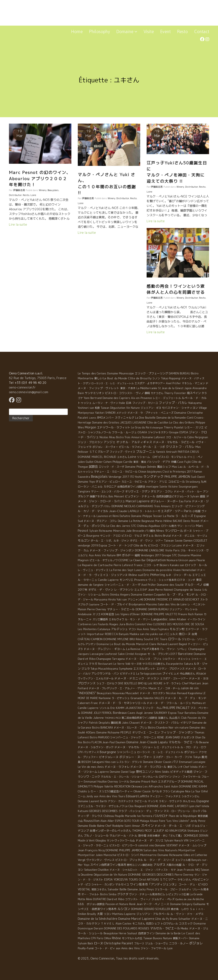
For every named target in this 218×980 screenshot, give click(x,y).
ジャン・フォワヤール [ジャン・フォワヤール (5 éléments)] (153, 948)
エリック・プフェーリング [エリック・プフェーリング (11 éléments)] (151, 373)
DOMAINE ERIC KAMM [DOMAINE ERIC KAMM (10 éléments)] (193, 786)
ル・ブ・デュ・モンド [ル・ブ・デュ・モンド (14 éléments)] (181, 594)
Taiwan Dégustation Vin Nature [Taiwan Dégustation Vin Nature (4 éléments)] (120, 408)
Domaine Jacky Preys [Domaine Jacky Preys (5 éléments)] (141, 889)
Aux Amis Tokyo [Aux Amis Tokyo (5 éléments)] (147, 629)
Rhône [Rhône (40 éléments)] (116, 938)
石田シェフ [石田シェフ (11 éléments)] (153, 923)
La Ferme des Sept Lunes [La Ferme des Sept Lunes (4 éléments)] (126, 570)
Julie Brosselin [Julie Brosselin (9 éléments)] (135, 531)
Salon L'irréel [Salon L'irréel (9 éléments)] (126, 654)
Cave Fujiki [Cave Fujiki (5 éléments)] (184, 462)
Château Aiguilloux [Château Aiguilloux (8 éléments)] (149, 526)
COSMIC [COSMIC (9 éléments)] (124, 560)
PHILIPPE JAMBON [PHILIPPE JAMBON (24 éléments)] (177, 477)
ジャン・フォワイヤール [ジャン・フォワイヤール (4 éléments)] (186, 777)
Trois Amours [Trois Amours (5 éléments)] (162, 506)
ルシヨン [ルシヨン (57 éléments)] (124, 909)
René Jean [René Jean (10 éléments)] (136, 904)
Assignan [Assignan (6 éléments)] (141, 654)
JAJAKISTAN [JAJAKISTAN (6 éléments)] (133, 708)
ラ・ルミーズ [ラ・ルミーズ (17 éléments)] (184, 516)
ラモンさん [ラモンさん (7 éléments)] (184, 879)
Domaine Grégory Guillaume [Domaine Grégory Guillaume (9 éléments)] (188, 904)
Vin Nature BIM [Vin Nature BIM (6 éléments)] (111, 555)
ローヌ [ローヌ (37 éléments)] (98, 943)
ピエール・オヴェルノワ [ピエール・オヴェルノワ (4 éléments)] (104, 560)
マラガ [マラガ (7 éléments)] (93, 664)
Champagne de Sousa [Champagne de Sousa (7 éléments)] (188, 590)
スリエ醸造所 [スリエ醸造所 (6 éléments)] (100, 619)
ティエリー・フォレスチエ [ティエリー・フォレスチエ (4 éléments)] (165, 796)
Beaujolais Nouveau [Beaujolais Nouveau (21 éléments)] (111, 693)
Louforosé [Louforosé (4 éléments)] (111, 654)
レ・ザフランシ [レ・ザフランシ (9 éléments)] (124, 590)
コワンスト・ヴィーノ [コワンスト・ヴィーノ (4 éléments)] (138, 899)
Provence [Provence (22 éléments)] (141, 580)
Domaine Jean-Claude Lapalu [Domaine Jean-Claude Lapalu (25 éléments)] (147, 742)
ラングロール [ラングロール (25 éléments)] (174, 531)
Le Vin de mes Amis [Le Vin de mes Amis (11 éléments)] (91, 767)
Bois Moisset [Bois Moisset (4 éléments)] (116, 496)
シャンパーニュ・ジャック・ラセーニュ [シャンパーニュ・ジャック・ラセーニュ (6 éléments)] (133, 737)
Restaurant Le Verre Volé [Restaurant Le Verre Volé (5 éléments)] (114, 664)
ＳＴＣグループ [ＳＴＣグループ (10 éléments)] (99, 452)
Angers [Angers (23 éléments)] (125, 594)
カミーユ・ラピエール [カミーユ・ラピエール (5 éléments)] (134, 482)
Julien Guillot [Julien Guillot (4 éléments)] (86, 462)
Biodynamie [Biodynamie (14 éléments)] (137, 604)
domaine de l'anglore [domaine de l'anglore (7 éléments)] (91, 585)
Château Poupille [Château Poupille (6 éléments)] (114, 816)
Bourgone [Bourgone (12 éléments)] (93, 536)
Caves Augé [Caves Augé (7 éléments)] (135, 713)
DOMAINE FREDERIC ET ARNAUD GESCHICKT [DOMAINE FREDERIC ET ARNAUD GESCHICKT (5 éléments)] (172, 600)
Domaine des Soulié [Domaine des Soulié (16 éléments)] (170, 585)
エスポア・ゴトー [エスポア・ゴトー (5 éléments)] (163, 757)
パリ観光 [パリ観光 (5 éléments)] (150, 531)
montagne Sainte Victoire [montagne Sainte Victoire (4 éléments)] (162, 487)
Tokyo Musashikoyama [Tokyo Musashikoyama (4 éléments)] (104, 669)
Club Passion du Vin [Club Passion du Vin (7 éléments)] (193, 718)
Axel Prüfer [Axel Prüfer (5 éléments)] (149, 585)
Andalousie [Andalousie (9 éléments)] (85, 614)
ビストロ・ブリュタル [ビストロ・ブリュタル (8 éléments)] (129, 860)
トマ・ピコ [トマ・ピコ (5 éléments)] (84, 884)
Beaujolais (53, 190)
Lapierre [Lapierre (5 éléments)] (103, 772)
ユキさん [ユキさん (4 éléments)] (122, 457)
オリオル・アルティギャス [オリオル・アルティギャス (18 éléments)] (134, 442)
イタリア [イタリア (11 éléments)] (186, 723)
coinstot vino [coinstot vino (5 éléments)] (146, 845)
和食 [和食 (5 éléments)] (97, 408)
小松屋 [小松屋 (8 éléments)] (197, 511)
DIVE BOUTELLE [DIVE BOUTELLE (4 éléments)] (127, 683)
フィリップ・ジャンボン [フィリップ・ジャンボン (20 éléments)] (177, 732)
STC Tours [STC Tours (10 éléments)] (161, 639)
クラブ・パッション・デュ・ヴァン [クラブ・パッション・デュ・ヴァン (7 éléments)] (141, 811)
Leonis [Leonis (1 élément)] (93, 418)
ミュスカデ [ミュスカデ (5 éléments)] (141, 590)
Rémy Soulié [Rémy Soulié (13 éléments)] (144, 639)
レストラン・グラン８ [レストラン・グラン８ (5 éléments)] (129, 762)
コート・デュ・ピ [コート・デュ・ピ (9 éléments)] (190, 884)
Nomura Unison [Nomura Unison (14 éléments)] (177, 560)
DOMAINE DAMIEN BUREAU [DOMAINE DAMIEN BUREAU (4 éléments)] (152, 609)
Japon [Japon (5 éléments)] (188, 388)
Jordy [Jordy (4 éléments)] (90, 796)
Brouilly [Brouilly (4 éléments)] (92, 914)
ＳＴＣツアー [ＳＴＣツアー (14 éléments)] (168, 879)
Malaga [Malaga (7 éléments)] (144, 821)
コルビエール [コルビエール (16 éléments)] (176, 482)
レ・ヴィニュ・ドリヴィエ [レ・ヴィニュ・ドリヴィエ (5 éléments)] (93, 570)
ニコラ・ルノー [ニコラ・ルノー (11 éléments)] (179, 943)
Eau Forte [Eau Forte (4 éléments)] (185, 501)
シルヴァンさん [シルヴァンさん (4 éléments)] (191, 796)
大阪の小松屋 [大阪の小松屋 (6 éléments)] (174, 865)
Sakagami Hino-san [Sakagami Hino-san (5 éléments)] (104, 762)
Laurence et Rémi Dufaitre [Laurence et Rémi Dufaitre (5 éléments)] (113, 516)
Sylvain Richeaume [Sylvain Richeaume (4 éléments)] (101, 531)
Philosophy (100, 31)
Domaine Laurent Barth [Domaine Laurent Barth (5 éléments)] (92, 801)
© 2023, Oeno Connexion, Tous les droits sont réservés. (118, 958)
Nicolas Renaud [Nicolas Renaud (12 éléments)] (177, 693)
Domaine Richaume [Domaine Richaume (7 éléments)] (108, 732)
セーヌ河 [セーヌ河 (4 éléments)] (136, 664)
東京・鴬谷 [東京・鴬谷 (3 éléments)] (140, 462)
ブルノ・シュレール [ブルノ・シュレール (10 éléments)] (96, 835)
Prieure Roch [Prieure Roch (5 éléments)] (186, 614)
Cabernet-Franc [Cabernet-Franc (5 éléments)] (88, 703)
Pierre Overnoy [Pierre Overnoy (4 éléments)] (184, 875)
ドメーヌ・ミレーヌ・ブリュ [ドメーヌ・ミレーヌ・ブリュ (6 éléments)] (130, 728)
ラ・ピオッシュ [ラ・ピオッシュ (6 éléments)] (121, 698)
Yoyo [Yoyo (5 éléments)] (86, 865)
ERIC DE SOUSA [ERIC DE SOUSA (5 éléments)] (194, 624)
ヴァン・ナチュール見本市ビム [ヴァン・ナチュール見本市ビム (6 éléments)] (147, 894)
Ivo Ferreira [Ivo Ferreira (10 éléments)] (145, 816)
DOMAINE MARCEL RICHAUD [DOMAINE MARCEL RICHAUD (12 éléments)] (97, 457)
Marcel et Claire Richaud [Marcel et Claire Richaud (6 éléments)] (152, 644)
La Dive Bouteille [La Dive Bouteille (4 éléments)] (145, 418)
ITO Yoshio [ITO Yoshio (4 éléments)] (136, 477)
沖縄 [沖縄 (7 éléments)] (174, 462)
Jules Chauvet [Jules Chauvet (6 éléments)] (131, 723)
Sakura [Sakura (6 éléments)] (188, 664)
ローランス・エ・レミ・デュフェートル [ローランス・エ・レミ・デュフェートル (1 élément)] (113, 383)
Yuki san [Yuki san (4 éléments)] (122, 600)
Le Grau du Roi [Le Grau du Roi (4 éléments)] (140, 427)
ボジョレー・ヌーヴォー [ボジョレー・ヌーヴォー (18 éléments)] (136, 757)
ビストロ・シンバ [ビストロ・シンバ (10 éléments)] (128, 855)
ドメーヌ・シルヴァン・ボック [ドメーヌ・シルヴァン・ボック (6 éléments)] (96, 747)
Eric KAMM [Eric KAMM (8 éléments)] (117, 708)
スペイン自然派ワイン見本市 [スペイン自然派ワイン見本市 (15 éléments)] (108, 865)
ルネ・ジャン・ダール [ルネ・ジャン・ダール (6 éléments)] (179, 575)
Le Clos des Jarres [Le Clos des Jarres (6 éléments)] (118, 526)
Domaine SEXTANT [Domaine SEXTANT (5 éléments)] (166, 845)
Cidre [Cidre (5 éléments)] (191, 437)
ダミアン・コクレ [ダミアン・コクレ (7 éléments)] (162, 491)
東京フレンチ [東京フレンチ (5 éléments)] (175, 767)
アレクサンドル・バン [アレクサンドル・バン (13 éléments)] (105, 673)
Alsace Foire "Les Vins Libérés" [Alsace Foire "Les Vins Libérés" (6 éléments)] (170, 821)
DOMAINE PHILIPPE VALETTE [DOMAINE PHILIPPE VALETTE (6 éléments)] (159, 614)
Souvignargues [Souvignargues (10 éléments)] (188, 486)
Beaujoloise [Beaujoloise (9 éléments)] (111, 933)
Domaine (127, 31)
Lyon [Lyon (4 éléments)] (170, 948)
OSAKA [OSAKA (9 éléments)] (142, 432)
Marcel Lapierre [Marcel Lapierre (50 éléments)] (138, 501)
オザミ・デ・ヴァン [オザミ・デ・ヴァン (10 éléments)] (101, 590)
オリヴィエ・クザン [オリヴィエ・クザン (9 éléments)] (138, 491)
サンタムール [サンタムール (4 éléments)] (150, 777)
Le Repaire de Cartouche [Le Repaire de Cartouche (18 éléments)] (95, 565)
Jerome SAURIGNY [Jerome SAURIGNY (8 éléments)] (155, 713)
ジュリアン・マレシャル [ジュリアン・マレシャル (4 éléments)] (183, 609)
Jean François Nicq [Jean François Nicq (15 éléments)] (91, 850)
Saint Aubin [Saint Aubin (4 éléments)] (171, 786)
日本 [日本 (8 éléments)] (129, 403)
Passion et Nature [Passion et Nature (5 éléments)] (117, 904)
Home (77, 31)
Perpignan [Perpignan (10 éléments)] (201, 437)
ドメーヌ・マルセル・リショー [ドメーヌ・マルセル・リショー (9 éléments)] (134, 747)
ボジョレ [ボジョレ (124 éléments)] (196, 943)
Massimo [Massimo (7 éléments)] (152, 604)
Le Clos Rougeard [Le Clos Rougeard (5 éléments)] (135, 806)
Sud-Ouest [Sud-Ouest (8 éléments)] (198, 477)
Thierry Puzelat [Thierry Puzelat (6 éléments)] (174, 427)
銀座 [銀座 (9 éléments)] (203, 496)
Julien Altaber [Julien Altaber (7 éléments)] (178, 619)
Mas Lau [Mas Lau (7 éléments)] (177, 467)
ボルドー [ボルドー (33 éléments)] (128, 555)
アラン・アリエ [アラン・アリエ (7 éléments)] (158, 482)
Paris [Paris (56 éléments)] (188, 511)
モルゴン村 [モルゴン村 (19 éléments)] (177, 629)
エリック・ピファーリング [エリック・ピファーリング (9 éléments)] (188, 506)
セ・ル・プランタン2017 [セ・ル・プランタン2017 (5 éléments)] (162, 654)
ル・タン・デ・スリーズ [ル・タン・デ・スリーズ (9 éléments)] (159, 860)
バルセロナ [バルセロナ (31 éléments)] (160, 816)
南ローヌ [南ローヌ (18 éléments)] (185, 634)
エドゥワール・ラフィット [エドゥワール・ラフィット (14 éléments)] (114, 427)
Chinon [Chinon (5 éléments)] (142, 472)
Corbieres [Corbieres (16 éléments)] (85, 624)
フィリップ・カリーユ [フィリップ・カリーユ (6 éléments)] (145, 403)
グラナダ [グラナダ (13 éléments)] (123, 894)
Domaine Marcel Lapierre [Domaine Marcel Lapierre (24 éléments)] (136, 919)
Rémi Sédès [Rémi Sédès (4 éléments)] (162, 772)
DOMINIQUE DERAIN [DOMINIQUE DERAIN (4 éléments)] (196, 836)
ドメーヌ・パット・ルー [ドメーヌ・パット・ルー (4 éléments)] (188, 491)
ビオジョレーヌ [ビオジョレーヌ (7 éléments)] (109, 757)
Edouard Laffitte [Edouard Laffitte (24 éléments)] (138, 796)
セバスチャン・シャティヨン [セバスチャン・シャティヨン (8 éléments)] (180, 408)
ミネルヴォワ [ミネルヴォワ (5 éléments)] (116, 619)
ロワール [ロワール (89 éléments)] (175, 639)
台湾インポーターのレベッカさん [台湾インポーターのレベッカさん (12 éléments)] (110, 831)
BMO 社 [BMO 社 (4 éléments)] (142, 683)
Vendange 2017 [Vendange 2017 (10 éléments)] (119, 477)
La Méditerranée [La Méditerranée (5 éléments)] (147, 388)
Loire (33, 195)
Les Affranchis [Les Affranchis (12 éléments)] (153, 786)
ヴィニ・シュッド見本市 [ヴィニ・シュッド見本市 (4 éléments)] (162, 580)
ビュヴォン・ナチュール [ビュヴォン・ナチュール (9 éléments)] (140, 496)
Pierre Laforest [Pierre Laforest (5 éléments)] (123, 565)
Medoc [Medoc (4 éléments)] (185, 928)
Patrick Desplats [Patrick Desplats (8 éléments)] (99, 723)
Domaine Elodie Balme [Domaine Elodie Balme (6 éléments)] (91, 826)
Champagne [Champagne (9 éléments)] (104, 659)
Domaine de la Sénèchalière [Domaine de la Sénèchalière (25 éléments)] (98, 919)
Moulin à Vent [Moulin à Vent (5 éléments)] (86, 841)
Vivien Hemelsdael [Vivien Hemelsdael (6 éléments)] (185, 570)
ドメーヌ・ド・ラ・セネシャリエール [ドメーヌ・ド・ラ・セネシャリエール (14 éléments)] (122, 703)
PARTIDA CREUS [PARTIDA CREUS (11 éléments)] (188, 452)
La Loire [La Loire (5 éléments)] (177, 545)
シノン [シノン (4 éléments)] (156, 378)
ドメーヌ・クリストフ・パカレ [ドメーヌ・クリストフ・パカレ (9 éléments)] (160, 723)
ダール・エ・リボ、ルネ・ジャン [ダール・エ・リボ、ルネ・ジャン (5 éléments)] (110, 541)
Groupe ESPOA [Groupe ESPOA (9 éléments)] (179, 432)
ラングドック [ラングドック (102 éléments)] (153, 476)
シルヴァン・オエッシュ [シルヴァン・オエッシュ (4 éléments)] (176, 659)
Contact (202, 31)
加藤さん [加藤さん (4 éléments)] (163, 718)
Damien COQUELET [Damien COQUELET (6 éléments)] (195, 541)
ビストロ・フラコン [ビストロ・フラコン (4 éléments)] (159, 545)
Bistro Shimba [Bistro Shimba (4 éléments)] (110, 595)
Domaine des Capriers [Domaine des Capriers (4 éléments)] (116, 398)
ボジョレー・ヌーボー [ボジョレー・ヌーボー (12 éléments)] (164, 501)
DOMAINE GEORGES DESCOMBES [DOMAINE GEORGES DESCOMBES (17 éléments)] (151, 874)
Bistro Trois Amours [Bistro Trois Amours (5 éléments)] (129, 437)
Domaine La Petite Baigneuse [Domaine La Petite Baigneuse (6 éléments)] (136, 521)
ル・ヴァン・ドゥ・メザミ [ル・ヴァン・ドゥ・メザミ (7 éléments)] (187, 914)
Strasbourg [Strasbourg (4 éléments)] (193, 482)
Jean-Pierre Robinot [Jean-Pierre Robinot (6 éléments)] (160, 590)
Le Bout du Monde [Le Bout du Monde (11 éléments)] (115, 378)
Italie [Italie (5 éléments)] (122, 403)
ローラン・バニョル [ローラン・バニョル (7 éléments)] (90, 486)
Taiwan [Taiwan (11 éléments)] (169, 540)
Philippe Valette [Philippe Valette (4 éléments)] (103, 786)
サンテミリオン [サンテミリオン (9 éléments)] (95, 393)
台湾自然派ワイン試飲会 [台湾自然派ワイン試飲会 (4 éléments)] (131, 487)
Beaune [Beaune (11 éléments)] (204, 742)
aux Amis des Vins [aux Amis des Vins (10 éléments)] (128, 948)
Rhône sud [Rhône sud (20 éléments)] (136, 575)
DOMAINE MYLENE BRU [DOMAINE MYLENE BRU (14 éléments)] (119, 639)
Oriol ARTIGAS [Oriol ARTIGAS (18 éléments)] (149, 879)
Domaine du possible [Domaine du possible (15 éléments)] (157, 570)
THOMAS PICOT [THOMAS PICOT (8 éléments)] (142, 831)
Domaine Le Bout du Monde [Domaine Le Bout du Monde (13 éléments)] (116, 644)
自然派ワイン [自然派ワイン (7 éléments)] (146, 933)
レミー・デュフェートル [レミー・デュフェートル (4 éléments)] (167, 398)
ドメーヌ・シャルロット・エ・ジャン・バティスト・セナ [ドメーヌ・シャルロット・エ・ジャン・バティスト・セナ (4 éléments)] (143, 870)
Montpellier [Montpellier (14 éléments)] (86, 855)
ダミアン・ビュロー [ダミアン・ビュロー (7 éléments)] (108, 482)
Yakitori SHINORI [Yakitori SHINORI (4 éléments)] (105, 413)
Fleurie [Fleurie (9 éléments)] (201, 560)
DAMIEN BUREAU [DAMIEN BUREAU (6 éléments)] (179, 373)
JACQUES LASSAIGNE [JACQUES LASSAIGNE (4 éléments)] (133, 423)
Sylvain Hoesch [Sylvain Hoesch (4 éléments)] (174, 841)
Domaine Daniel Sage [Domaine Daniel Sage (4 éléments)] (123, 772)
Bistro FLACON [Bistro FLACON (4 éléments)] (92, 742)
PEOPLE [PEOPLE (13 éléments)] (126, 732)
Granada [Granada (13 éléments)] (136, 698)
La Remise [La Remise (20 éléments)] (133, 649)
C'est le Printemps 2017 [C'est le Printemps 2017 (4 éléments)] (178, 472)
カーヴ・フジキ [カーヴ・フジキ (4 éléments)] (183, 757)
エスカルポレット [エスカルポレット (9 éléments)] (144, 669)
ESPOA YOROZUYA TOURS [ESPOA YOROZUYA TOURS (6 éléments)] (121, 880)
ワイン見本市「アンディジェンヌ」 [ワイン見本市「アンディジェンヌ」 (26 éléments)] (154, 884)
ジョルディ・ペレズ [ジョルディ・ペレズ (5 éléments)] (163, 899)
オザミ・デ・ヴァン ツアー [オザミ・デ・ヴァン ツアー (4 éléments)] (146, 541)
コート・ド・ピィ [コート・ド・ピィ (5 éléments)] (105, 948)
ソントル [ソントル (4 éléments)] (104, 708)
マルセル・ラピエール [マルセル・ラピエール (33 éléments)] (165, 928)
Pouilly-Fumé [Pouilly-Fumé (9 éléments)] (86, 948)
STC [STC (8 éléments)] (134, 526)
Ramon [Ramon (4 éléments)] (199, 614)
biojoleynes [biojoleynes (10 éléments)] (154, 472)
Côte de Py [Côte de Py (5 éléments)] (140, 545)
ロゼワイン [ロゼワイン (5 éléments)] (165, 777)
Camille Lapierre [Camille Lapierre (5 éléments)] (108, 580)
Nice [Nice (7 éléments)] (188, 791)
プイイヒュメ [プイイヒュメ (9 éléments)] (171, 673)
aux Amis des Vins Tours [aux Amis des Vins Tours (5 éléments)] (110, 796)
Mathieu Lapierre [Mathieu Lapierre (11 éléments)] (124, 914)
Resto (182, 31)
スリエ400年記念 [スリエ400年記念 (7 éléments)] (103, 614)
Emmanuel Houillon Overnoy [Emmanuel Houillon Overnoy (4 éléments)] (101, 782)
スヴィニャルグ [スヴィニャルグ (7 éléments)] (125, 418)
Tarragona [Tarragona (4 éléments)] (118, 659)
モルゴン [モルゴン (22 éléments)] (84, 540)
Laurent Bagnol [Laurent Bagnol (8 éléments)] (177, 644)
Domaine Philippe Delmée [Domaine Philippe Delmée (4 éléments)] (141, 467)
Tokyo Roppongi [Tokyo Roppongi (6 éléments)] (171, 378)
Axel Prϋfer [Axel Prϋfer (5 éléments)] (173, 383)
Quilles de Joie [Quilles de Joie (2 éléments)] (183, 899)
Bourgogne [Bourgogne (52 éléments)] (108, 752)
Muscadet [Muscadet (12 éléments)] (132, 693)
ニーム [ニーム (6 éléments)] (82, 796)
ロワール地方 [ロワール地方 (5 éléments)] (169, 526)
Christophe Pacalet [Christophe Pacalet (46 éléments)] (118, 943)
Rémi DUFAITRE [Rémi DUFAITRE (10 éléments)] (96, 899)
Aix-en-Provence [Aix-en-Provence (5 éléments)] (141, 398)
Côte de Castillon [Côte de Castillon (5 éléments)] (158, 423)
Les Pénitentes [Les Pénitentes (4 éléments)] (87, 629)
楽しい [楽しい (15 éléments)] (98, 378)
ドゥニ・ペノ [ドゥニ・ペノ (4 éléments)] (195, 457)
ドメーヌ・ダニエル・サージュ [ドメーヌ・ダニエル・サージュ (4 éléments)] (189, 536)
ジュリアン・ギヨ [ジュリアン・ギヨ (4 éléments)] (151, 408)
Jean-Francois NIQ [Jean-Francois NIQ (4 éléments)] (188, 870)
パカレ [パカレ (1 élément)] (107, 506)
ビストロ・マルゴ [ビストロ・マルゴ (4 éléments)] (132, 536)
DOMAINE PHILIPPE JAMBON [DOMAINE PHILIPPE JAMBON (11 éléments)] (124, 850)
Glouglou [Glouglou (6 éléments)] (101, 841)
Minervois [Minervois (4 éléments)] (119, 531)
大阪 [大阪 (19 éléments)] (100, 914)
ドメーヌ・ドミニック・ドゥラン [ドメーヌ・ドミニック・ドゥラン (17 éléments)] (137, 678)
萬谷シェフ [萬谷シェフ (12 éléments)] (164, 467)
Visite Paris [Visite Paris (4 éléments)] (172, 550)
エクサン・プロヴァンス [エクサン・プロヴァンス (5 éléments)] (170, 669)
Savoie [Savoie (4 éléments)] (179, 541)
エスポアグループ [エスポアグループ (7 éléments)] (169, 781)
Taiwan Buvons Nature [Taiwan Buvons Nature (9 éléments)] (158, 938)
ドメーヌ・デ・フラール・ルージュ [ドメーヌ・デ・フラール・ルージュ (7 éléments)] (169, 703)
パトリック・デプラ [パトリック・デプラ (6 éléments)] (159, 462)
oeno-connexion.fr (22, 387)
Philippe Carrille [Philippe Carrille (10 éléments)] (123, 462)
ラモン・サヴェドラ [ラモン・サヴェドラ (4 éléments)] (170, 801)
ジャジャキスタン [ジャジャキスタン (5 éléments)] (158, 432)
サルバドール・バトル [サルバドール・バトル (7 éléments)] (123, 835)
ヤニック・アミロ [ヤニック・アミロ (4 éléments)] (110, 536)
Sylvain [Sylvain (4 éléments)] (195, 496)
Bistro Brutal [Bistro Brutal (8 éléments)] (163, 536)
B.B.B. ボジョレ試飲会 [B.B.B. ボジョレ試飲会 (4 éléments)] (91, 904)
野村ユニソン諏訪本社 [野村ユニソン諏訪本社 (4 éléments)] (140, 865)
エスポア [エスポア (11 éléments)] (159, 831)
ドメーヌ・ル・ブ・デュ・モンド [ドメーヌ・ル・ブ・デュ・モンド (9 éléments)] (186, 698)
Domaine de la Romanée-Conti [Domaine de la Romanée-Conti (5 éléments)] (175, 418)
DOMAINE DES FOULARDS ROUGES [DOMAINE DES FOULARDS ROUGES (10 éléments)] (127, 928)
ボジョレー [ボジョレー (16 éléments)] (191, 752)
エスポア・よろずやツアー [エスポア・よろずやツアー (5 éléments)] (150, 383)
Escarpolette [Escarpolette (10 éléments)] (175, 664)
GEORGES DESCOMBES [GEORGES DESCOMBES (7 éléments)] (103, 811)
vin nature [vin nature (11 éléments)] (182, 727)
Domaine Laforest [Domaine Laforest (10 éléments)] (154, 437)
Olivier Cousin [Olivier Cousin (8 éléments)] (142, 791)
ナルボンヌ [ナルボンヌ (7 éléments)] (188, 737)
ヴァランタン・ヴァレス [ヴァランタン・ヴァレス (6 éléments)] (100, 860)
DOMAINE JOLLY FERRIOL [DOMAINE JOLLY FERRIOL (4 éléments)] (97, 713)
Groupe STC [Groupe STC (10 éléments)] (169, 555)
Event (165, 31)
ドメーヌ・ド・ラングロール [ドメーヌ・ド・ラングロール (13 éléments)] (148, 767)
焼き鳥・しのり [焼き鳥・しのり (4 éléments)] (180, 909)
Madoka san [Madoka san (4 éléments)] (137, 634)
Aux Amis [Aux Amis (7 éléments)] (95, 555)
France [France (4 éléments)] (138, 565)
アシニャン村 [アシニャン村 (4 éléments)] (135, 600)
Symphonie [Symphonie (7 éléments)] (126, 669)
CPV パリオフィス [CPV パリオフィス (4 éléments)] (88, 752)
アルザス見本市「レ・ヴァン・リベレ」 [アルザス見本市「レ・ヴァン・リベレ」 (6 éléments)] (164, 649)
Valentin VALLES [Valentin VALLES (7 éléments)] (154, 698)
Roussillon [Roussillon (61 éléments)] (92, 821)
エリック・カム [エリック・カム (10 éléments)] (152, 708)
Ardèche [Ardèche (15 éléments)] (198, 899)
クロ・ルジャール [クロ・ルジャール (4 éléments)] (176, 437)
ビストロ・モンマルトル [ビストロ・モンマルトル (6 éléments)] (172, 457)
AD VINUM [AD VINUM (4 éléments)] (171, 831)
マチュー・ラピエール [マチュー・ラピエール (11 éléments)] (121, 609)
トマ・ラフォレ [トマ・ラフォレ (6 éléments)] (172, 683)
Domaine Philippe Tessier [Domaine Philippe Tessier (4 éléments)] (147, 516)
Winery (43, 190)
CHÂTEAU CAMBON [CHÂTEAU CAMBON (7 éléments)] (90, 639)
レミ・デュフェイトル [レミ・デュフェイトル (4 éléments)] (167, 747)
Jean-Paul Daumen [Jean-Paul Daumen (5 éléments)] (114, 742)
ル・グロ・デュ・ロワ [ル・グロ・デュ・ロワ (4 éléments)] (193, 747)
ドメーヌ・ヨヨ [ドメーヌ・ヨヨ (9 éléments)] (199, 678)
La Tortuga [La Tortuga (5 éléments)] (143, 674)
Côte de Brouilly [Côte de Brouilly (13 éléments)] (140, 378)
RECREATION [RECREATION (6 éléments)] (122, 786)
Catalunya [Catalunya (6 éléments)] (104, 629)
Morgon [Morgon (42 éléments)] (90, 427)
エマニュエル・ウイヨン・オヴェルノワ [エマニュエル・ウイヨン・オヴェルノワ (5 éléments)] (101, 806)
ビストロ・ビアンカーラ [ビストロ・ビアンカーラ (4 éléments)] (123, 845)
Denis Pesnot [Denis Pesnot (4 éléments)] (191, 521)
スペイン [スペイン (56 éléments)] (147, 826)
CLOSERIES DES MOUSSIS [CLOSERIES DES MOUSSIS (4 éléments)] (168, 624)
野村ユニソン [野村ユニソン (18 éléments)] (145, 772)
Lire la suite (18, 224)
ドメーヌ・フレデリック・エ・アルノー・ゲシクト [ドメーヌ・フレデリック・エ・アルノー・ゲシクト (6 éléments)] (118, 688)
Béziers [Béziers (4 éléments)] (164, 565)
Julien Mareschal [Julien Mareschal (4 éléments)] (106, 855)
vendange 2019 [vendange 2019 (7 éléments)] (88, 545)
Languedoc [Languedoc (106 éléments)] (160, 619)
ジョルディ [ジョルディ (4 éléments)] (185, 889)
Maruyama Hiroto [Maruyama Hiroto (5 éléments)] (105, 600)
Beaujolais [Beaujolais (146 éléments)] (99, 476)
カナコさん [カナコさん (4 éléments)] (157, 393)
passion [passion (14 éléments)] (156, 673)
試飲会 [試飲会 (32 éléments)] (93, 467)
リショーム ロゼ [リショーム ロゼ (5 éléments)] (147, 457)
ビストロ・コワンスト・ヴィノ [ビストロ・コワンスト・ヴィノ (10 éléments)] (124, 393)
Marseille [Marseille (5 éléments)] (131, 816)
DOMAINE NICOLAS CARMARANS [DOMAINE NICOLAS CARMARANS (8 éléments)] (132, 506)
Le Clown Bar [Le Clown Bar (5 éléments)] (138, 560)
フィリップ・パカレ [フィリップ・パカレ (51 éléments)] (173, 403)
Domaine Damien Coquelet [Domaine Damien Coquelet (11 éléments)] (148, 594)
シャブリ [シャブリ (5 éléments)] (83, 723)
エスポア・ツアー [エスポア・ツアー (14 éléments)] (172, 511)
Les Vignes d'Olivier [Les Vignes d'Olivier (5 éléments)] (128, 614)
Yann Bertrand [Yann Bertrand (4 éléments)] (93, 398)
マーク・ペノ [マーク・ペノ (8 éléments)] (152, 904)
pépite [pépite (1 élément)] (192, 560)
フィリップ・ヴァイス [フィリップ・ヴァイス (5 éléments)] (122, 452)
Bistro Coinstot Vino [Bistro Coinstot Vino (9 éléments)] (139, 624)
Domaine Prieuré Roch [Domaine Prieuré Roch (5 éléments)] (144, 782)
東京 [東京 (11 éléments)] (199, 580)
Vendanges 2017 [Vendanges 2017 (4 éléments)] (151, 555)
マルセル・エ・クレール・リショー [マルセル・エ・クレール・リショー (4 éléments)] (121, 777)
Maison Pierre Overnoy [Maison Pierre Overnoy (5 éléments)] (92, 609)
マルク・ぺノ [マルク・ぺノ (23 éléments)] (193, 585)
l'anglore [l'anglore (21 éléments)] (84, 491)
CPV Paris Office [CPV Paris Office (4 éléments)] (101, 938)
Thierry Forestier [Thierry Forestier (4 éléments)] (175, 393)
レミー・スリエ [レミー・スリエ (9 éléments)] (194, 427)
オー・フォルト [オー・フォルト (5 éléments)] (90, 894)
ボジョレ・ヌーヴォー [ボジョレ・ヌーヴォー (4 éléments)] (105, 447)
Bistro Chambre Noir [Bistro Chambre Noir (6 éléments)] (161, 728)
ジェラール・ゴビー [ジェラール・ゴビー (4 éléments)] (166, 889)
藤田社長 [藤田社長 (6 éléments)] (116, 723)
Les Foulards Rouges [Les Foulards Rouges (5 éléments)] (105, 624)
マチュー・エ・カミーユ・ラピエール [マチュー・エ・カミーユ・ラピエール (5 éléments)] (116, 472)
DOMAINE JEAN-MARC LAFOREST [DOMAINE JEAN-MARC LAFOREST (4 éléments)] (167, 806)
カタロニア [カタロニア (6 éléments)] (110, 487)
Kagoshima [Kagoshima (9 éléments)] (195, 693)
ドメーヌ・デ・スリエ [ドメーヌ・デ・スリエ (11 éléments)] (150, 840)
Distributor (15, 195)
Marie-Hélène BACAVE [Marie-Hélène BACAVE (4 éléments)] (169, 521)
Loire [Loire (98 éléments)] (132, 457)
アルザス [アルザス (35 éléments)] (159, 865)
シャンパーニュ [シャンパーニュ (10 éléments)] (127, 752)
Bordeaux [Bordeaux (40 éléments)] (120, 713)
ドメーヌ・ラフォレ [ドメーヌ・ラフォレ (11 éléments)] (117, 767)
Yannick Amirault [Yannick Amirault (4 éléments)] (166, 452)
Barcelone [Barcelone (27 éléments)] (186, 654)
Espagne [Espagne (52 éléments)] (203, 801)
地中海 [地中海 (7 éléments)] (142, 835)
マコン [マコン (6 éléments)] (132, 629)
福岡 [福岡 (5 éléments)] (137, 555)
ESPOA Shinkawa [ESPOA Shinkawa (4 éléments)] (189, 831)
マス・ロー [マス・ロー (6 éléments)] (170, 811)
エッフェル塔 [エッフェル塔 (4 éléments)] (183, 860)
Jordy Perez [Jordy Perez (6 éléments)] (198, 821)
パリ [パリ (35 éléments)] (175, 762)
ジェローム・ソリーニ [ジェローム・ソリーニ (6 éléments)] (195, 639)
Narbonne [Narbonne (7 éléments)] (105, 698)
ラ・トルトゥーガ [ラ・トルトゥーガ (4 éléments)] (150, 511)
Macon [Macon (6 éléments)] (152, 688)
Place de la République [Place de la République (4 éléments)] (183, 816)
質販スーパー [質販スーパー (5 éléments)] (180, 938)
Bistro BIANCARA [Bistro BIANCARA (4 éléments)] (103, 728)
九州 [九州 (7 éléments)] (204, 482)
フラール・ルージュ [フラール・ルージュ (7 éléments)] (124, 432)
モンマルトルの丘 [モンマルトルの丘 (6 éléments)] (132, 938)
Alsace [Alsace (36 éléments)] (201, 673)
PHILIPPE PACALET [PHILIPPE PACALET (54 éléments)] (176, 708)
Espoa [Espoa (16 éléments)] (103, 545)
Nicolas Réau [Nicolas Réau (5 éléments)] (107, 437)
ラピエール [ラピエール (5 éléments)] (141, 801)
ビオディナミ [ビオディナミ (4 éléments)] (128, 674)
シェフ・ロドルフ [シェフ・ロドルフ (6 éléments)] (107, 683)
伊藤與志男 (19, 190)
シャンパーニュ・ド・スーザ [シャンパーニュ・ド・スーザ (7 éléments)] (122, 585)
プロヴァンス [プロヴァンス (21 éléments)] (87, 683)
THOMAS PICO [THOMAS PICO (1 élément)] (113, 718)
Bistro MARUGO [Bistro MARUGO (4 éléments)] (100, 737)
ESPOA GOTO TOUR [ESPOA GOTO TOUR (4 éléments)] (127, 821)
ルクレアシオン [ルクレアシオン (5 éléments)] (87, 644)
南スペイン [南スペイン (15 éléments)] (194, 393)
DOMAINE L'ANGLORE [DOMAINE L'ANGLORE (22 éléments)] (150, 550)
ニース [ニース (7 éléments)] (165, 904)
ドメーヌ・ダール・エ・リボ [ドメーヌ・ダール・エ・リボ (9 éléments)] (173, 826)
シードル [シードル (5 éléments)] (124, 782)
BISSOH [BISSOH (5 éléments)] (86, 762)
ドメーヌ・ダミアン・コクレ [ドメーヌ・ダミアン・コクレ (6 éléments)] (100, 521)
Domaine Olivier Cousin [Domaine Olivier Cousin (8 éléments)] (157, 762)
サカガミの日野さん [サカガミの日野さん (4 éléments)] (154, 664)
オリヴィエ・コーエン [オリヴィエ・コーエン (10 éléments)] (146, 732)
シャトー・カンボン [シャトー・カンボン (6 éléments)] (103, 884)
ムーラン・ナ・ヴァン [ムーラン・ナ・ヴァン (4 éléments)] (105, 403)
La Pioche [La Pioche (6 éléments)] (169, 516)
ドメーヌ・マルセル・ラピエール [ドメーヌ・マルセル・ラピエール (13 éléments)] (174, 442)
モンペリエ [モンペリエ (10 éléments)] (126, 580)
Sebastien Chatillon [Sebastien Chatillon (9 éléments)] (96, 870)
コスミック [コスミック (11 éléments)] (186, 923)
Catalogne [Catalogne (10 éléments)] (178, 791)
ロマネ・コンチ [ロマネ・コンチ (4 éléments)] (186, 580)
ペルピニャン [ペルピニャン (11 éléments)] (200, 879)
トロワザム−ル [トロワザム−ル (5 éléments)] (169, 924)
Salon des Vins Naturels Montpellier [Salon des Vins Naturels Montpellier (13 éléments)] (169, 850)
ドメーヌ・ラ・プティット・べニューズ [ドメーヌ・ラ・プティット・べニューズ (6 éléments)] (150, 413)
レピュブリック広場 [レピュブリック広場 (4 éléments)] (177, 894)
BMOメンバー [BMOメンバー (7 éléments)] (106, 418)
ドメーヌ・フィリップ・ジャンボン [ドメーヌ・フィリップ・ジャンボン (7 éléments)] (112, 550)
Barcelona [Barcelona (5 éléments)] (191, 713)
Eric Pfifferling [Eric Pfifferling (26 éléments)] (154, 575)
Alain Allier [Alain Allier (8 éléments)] (107, 821)
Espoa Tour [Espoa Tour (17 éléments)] (176, 713)
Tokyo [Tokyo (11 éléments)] (197, 757)
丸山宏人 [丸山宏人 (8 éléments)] (175, 718)
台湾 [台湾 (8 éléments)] (194, 634)
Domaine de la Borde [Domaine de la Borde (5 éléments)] (168, 933)
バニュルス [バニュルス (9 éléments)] (171, 634)
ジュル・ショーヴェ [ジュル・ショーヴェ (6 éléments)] (157, 943)
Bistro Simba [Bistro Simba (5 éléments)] (108, 894)
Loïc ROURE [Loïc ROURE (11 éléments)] (155, 683)
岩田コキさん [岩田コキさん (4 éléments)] (99, 889)
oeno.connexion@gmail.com (29, 392)
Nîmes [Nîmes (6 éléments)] (160, 531)
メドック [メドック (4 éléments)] (121, 413)
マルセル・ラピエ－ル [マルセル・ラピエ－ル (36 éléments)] (183, 742)
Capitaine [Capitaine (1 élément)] (94, 605)
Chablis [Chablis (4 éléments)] (82, 791)
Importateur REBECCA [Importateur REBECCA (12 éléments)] (102, 634)
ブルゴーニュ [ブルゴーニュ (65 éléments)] (146, 452)
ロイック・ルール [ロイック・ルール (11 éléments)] (196, 565)
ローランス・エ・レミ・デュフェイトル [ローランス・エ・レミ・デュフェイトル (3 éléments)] (160, 752)
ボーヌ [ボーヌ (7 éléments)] (188, 531)
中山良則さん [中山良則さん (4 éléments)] (188, 674)
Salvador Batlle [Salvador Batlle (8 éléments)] (117, 889)
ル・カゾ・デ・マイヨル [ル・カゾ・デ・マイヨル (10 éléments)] (93, 511)
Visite (149, 31)
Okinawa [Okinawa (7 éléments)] (137, 786)
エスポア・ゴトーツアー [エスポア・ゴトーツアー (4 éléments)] (174, 678)
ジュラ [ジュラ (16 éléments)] (86, 669)
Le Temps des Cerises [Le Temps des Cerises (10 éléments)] (92, 373)
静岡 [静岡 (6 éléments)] (147, 393)
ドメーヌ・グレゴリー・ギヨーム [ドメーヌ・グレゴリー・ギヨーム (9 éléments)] (105, 649)
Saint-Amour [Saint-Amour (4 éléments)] (132, 826)
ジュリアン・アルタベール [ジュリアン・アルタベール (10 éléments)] (153, 914)
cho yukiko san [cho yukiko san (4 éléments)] (154, 634)
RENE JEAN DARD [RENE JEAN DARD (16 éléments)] (168, 737)
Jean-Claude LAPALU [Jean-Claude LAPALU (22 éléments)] (124, 511)
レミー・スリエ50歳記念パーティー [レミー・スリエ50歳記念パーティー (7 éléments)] (110, 791)
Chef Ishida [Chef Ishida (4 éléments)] (191, 767)
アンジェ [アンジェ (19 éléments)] (110, 442)
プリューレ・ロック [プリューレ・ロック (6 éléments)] (189, 811)
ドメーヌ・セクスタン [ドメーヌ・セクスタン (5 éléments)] (153, 693)
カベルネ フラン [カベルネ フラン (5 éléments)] (161, 791)
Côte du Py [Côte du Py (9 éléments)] (162, 919)
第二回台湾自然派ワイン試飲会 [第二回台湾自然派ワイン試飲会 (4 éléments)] (139, 718)
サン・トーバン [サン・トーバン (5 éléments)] (186, 526)
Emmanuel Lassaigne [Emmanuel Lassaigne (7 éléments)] (192, 762)
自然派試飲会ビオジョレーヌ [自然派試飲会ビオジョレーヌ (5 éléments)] (173, 496)
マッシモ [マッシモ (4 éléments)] (153, 801)
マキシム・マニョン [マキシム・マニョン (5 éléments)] (193, 383)
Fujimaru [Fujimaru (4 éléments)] (163, 629)
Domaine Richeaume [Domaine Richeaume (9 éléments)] (170, 855)
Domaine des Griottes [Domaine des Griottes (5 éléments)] (106, 423)
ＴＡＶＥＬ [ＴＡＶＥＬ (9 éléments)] (108, 923)
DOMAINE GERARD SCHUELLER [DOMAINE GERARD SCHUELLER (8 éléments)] (151, 909)
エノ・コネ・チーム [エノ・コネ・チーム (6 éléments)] (169, 688)
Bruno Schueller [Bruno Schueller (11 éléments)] (180, 919)
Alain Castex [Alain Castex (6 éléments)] (123, 924)
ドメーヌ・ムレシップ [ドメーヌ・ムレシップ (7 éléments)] (192, 845)
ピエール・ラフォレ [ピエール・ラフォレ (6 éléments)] (130, 447)
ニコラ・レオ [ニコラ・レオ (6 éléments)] (151, 565)
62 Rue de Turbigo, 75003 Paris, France (38, 378)
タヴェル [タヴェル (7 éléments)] (148, 536)
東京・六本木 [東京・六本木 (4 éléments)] (128, 388)
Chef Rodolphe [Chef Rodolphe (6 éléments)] (115, 826)
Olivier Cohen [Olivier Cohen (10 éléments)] (103, 462)
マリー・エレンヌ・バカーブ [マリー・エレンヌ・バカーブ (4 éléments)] (108, 491)
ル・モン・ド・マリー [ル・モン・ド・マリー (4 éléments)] (138, 619)
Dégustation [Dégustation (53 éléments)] (156, 560)
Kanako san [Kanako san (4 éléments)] (177, 565)
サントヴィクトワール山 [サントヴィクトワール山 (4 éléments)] (121, 841)
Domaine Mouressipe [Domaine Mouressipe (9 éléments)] (121, 373)
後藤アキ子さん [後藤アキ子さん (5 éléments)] (99, 496)
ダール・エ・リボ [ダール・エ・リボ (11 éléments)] (154, 447)
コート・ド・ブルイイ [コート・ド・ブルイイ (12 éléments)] (114, 604)
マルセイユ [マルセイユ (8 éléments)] (122, 884)
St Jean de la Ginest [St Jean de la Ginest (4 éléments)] (171, 388)
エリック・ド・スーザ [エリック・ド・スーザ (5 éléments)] (111, 467)
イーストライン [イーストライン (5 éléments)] (196, 619)
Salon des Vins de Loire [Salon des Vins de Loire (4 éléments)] (172, 604)
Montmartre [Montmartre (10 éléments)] (148, 855)
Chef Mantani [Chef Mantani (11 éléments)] (192, 683)
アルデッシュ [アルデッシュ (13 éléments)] (119, 629)
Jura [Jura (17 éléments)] (122, 624)
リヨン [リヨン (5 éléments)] (108, 914)
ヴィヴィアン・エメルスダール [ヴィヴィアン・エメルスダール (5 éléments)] (96, 678)
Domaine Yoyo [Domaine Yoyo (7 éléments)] (86, 482)
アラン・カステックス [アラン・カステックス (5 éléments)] (121, 801)
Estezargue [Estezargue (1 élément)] (157, 428)
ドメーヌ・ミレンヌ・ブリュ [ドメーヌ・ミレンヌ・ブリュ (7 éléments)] (144, 659)
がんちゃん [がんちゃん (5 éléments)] (189, 801)
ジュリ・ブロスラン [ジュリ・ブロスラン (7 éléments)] (90, 442)
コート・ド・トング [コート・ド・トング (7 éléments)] (120, 545)
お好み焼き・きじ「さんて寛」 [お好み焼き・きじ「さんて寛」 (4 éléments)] (165, 836)
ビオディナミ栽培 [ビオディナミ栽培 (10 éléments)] (181, 772)
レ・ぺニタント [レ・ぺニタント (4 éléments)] (196, 604)
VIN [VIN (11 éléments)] (186, 840)
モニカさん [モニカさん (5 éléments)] (139, 924)
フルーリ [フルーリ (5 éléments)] (139, 943)
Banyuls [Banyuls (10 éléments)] (124, 634)
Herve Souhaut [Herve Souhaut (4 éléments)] (128, 933)
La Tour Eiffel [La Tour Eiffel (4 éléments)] (200, 791)
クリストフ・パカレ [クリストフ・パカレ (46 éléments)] (180, 447)
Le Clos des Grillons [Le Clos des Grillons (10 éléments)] (182, 422)
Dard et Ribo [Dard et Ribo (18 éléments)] (115, 899)
